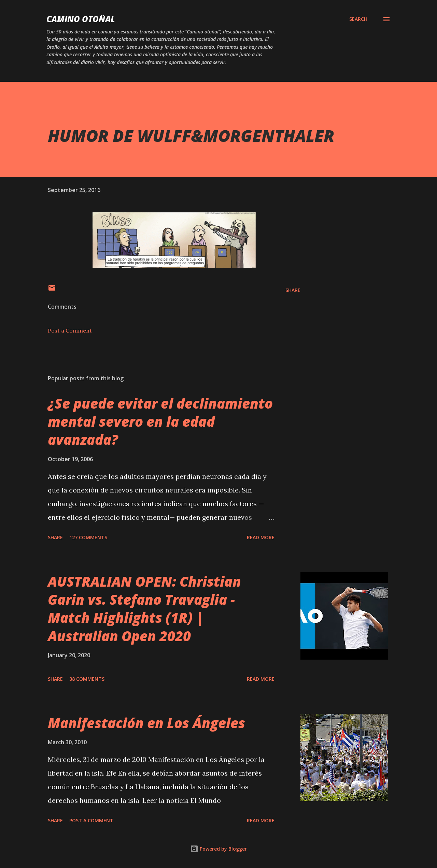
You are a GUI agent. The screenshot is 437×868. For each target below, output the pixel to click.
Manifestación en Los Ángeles (146, 723)
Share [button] (293, 290)
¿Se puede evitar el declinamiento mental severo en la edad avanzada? (160, 422)
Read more (261, 537)
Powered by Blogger (218, 849)
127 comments (88, 537)
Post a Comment (70, 330)
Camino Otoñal (81, 19)
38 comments (87, 679)
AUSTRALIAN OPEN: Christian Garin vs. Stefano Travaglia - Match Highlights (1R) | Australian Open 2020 (144, 609)
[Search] (358, 19)
